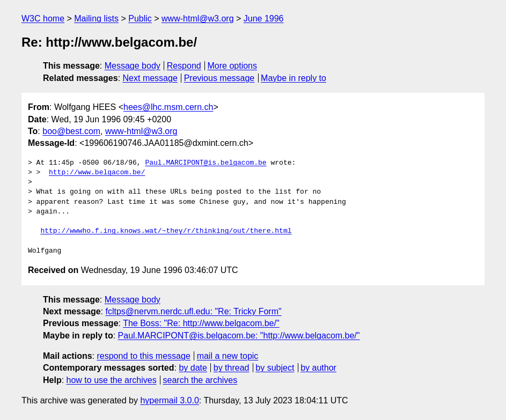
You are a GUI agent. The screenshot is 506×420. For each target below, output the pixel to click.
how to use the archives (112, 380)
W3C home (43, 19)
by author (318, 368)
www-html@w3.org (197, 19)
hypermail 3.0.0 (169, 400)
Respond (184, 66)
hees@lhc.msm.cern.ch (168, 107)
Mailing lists (96, 19)
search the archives (200, 380)
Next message (150, 78)
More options (233, 66)
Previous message (219, 78)
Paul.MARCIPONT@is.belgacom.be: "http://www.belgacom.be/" (239, 336)
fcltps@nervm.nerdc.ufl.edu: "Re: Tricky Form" (194, 311)
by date (193, 368)
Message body (133, 66)
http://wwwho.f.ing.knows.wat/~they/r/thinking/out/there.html (166, 231)
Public (140, 19)
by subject (275, 368)
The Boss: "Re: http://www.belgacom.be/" (201, 323)
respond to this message (143, 356)
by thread (232, 368)
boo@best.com (71, 131)
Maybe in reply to (294, 78)
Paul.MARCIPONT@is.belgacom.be (206, 163)
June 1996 (264, 19)
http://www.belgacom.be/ (97, 173)
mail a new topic (228, 356)
